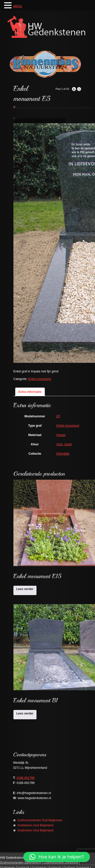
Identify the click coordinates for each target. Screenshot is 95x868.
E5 (58, 416)
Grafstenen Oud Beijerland (35, 825)
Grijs (60, 444)
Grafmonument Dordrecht (61, 863)
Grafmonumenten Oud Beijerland (40, 820)
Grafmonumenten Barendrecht (21, 863)
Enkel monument (40, 379)
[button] (57, 857)
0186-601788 (26, 778)
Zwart (68, 444)
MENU (18, 6)
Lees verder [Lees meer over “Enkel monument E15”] (25, 589)
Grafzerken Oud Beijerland (35, 830)
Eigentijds (63, 454)
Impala (61, 435)
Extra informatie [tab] (30, 392)
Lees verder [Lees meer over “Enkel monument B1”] (25, 713)
